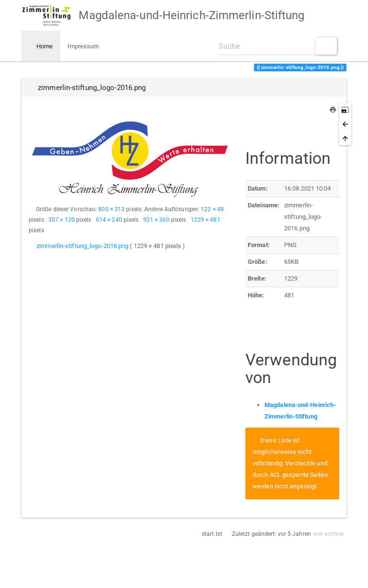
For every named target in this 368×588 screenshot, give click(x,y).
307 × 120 (62, 220)
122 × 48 (212, 209)
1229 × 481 (206, 220)
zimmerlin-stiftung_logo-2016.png (82, 246)
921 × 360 (156, 220)
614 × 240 (109, 220)
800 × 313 (111, 209)
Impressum (83, 46)
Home (44, 46)
